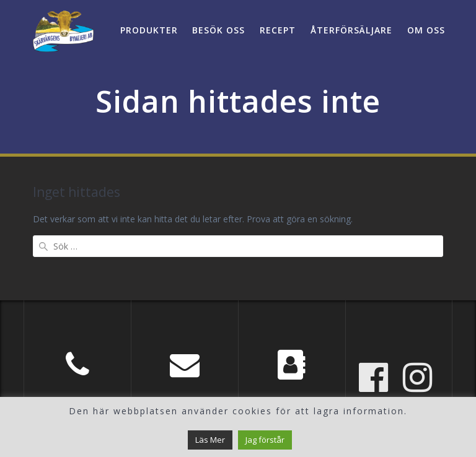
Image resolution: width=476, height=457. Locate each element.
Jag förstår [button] (265, 440)
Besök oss (218, 30)
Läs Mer (210, 440)
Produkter (149, 30)
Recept (278, 30)
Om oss (426, 30)
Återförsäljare (351, 30)
